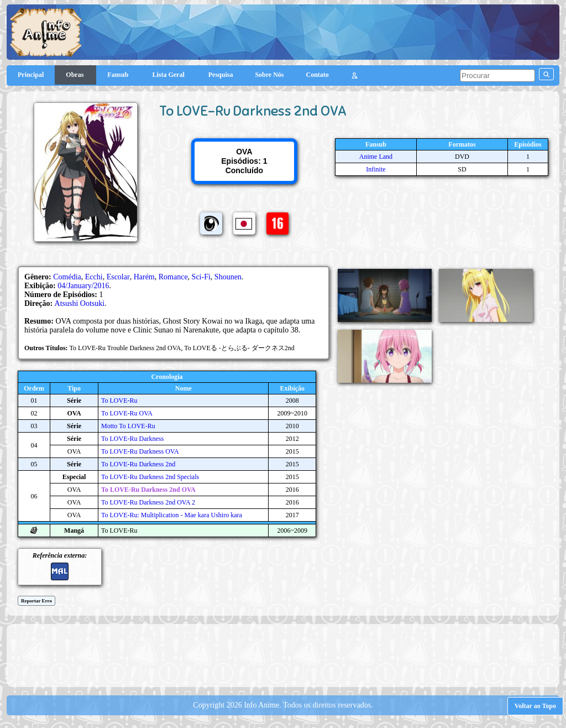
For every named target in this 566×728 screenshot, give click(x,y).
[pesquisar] (497, 76)
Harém (144, 277)
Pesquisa (221, 75)
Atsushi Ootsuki (80, 303)
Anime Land (376, 157)
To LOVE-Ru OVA (127, 413)
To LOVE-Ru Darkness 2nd (138, 464)
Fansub (119, 75)
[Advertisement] (283, 654)
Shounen (228, 277)
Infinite (376, 169)
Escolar (118, 277)
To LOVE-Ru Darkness (132, 439)
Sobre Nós (269, 75)
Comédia (67, 277)
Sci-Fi (201, 277)
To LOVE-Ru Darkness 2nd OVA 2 (148, 502)
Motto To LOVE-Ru (128, 426)
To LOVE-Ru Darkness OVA (140, 451)
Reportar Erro (36, 601)
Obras (75, 75)
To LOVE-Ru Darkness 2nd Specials (150, 477)
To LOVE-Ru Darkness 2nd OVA (148, 490)
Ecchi (94, 277)
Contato (318, 75)
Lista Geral (169, 75)
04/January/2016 (83, 286)
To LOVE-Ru (119, 401)
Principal (31, 75)
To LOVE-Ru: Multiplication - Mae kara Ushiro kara (172, 515)
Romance (173, 277)
